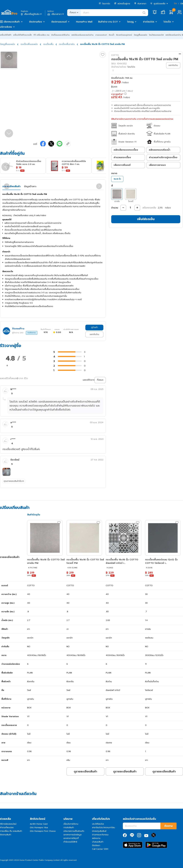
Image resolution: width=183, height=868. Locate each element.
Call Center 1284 (100, 849)
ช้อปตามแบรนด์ (59, 22)
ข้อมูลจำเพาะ (30, 186)
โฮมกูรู (130, 22)
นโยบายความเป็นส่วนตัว (74, 831)
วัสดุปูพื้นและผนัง (140, 35)
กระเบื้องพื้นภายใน (67, 44)
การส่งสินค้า (69, 828)
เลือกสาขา (56, 14)
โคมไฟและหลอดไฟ (156, 35)
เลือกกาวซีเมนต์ (122, 165)
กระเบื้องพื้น (48, 44)
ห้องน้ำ (112, 35)
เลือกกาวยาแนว (157, 165)
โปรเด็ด (167, 22)
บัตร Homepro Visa (39, 828)
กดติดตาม (32, 333)
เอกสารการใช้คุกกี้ (71, 838)
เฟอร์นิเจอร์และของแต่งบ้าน (82, 35)
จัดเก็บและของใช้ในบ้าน (60, 35)
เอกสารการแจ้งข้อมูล (72, 835)
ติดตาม (168, 826)
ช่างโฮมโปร (149, 22)
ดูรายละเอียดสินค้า (85, 771)
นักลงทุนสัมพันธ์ (99, 831)
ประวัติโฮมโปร (98, 824)
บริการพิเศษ (6, 27)
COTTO (115, 55)
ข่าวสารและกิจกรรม (100, 835)
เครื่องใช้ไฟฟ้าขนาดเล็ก (23, 35)
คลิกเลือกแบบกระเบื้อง (126, 150)
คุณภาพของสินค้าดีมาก (14, 481)
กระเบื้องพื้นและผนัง (29, 44)
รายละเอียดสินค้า (12, 186)
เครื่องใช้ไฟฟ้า (6, 35)
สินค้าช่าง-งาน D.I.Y (108, 22)
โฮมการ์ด (105, 4)
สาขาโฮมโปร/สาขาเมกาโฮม (104, 828)
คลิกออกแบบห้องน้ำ (160, 150)
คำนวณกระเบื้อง (122, 157)
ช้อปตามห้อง (36, 22)
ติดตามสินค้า (6, 835)
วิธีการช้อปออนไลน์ (8, 824)
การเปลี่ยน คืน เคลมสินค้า (11, 831)
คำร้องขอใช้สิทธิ (70, 842)
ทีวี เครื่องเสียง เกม (42, 35)
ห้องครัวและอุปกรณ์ (124, 35)
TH (175, 4)
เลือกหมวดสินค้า (12, 22)
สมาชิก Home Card (39, 824)
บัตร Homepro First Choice (43, 831)
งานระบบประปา (101, 35)
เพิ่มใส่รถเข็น (146, 219)
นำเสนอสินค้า (98, 842)
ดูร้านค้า (94, 327)
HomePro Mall (84, 22)
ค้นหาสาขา (140, 4)
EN (182, 4)
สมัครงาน (96, 838)
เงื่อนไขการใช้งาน (71, 824)
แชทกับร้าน (94, 334)
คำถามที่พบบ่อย (7, 828)
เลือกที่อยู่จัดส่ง (32, 14)
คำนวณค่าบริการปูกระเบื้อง (163, 157)
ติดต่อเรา (96, 845)
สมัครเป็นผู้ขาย (122, 4)
